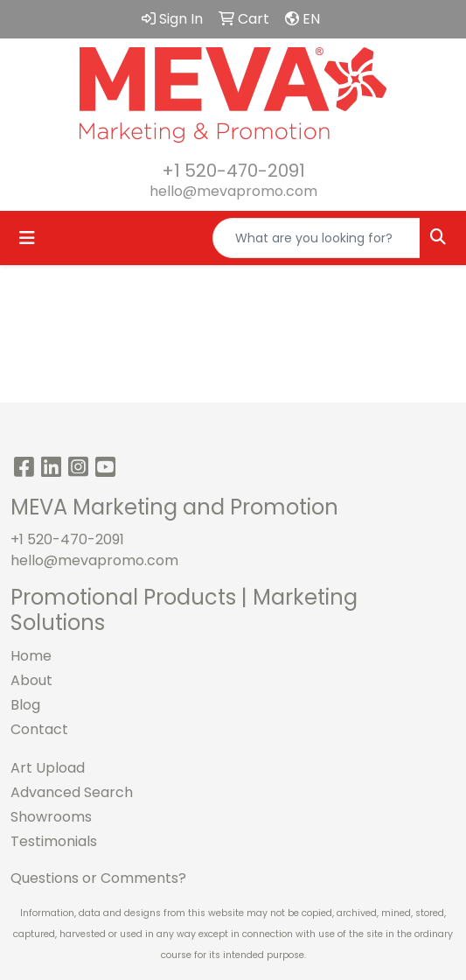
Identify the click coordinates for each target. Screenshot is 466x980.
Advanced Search (72, 792)
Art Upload (48, 768)
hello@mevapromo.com (233, 191)
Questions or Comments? (98, 878)
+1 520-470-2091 (233, 171)
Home (31, 656)
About (31, 680)
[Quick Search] (316, 238)
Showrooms (51, 817)
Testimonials (54, 841)
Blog (25, 705)
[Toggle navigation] (27, 238)
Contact (39, 729)
